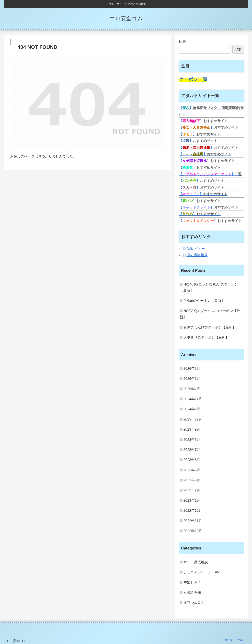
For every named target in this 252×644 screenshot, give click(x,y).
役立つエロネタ (196, 603)
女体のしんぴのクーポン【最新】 (210, 327)
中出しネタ (192, 582)
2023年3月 (192, 480)
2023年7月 (192, 450)
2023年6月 (192, 460)
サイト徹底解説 (196, 562)
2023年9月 (192, 429)
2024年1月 (192, 409)
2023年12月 (193, 419)
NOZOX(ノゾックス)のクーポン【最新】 (210, 314)
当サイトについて (236, 640)
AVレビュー (196, 249)
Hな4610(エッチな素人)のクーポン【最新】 (209, 287)
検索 (182, 42)
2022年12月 (193, 511)
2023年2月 (192, 490)
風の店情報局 (197, 255)
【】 (203, 121)
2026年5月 (192, 369)
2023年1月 (192, 500)
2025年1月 (192, 389)
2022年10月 (193, 531)
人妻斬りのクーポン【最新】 (206, 337)
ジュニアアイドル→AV (201, 572)
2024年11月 (193, 399)
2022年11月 (193, 521)
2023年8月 (192, 440)
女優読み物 (192, 592)
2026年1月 (192, 379)
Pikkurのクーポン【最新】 (204, 301)
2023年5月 (192, 470)
